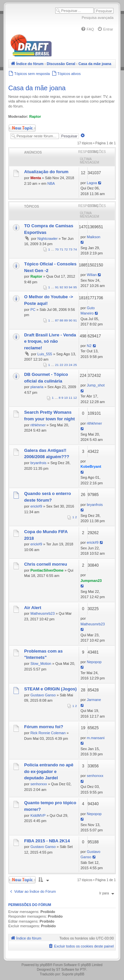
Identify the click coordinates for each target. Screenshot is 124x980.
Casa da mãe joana (37, 88)
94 (71, 287)
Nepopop (94, 662)
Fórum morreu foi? (44, 727)
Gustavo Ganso (43, 695)
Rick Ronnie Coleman (48, 733)
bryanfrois (38, 463)
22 (61, 365)
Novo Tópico (22, 128)
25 (75, 365)
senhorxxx (39, 784)
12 (75, 398)
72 (66, 249)
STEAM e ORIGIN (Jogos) (50, 689)
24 (71, 365)
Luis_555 (45, 354)
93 (66, 287)
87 (57, 320)
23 (66, 365)
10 (66, 398)
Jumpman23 (91, 581)
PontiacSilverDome (47, 570)
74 (75, 249)
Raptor (35, 116)
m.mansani (96, 738)
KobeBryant (91, 466)
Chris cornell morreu (46, 564)
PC (33, 310)
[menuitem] (87, 29)
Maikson (93, 237)
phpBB (45, 965)
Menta (36, 178)
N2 (89, 346)
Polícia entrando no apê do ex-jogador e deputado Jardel (49, 771)
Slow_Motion (41, 664)
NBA (51, 183)
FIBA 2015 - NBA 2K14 (47, 841)
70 (57, 249)
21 (57, 365)
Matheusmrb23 (42, 613)
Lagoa (92, 183)
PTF (83, 970)
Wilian (92, 275)
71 (61, 249)
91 (57, 287)
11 (71, 398)
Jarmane (94, 700)
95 (75, 287)
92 (61, 287)
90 (71, 320)
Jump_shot (96, 385)
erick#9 (36, 506)
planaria (37, 387)
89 (66, 320)
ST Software (65, 970)
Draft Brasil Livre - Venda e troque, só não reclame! (50, 342)
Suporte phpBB (73, 974)
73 (71, 249)
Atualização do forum (46, 172)
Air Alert (33, 608)
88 (61, 320)
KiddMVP (38, 815)
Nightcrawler (47, 239)
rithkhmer (38, 425)
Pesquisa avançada (98, 18)
